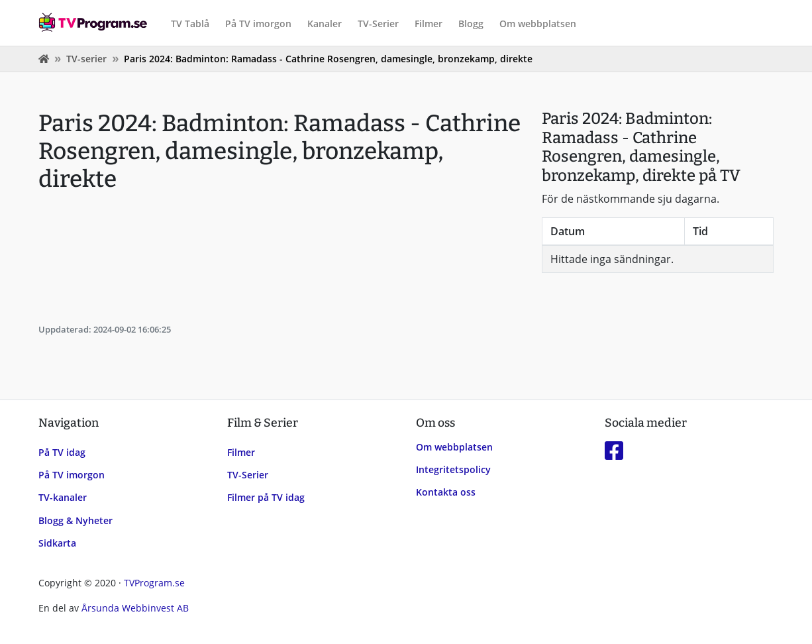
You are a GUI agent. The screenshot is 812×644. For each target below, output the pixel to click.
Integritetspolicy (453, 469)
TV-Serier (378, 24)
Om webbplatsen (538, 24)
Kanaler (325, 24)
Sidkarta (57, 543)
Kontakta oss (446, 492)
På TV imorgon (258, 24)
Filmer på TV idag (266, 497)
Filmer (429, 24)
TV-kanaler (63, 497)
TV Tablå (190, 24)
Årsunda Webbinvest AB (135, 608)
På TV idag (62, 452)
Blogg (471, 24)
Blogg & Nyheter (76, 520)
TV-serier (86, 59)
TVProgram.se (154, 583)
